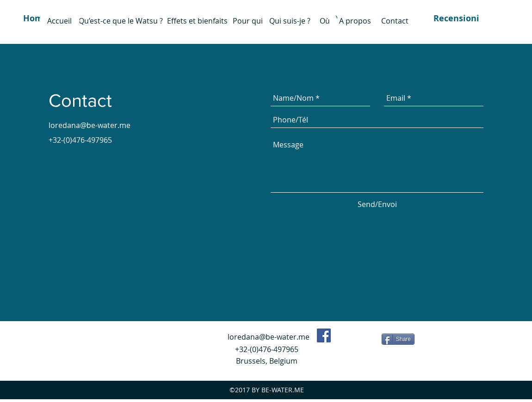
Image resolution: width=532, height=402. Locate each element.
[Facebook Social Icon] (324, 335)
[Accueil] (59, 21)
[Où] (325, 21)
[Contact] (395, 21)
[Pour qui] (247, 21)
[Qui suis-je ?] (290, 21)
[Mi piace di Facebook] (358, 338)
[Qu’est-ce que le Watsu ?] (121, 21)
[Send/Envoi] (377, 204)
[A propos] (355, 21)
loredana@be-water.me (90, 125)
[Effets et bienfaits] (197, 21)
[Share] (398, 339)
